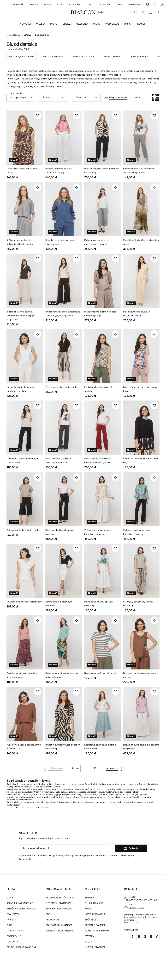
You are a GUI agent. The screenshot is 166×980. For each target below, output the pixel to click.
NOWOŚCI (25, 33)
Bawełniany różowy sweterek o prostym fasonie (22, 685)
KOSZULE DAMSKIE (95, 924)
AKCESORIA (82, 33)
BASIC (127, 33)
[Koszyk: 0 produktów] (158, 22)
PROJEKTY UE (14, 946)
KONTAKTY (12, 951)
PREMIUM (141, 33)
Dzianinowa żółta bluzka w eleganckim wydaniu (136, 323)
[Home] (83, 22)
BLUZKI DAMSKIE (94, 913)
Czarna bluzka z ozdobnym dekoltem (59, 613)
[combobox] (21, 107)
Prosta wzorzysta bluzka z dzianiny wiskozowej (101, 180)
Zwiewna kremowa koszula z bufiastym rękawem (98, 542)
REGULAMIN (52, 929)
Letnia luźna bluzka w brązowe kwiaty (22, 180)
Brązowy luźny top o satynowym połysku (139, 685)
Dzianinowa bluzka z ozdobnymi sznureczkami (22, 470)
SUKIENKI (90, 907)
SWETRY (90, 946)
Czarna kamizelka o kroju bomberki (63, 397)
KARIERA (11, 929)
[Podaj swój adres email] (65, 858)
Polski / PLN (151, 13)
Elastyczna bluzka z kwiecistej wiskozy (99, 399)
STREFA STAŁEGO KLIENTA (60, 940)
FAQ (48, 924)
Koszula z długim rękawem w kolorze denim (60, 252)
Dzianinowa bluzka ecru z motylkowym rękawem (97, 252)
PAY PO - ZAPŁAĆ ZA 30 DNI (21, 957)
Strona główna (13, 45)
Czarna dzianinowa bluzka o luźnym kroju (141, 470)
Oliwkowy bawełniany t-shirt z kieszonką (138, 613)
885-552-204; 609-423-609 (143, 910)
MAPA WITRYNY (15, 940)
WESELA (41, 33)
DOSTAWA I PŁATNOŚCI (58, 913)
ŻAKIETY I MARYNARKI (97, 940)
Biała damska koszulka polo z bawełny (60, 542)
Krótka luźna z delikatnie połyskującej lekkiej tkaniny (20, 252)
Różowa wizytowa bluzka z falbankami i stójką (59, 180)
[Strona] (85, 778)
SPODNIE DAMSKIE (95, 935)
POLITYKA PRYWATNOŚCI (59, 935)
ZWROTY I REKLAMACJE (59, 918)
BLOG (116, 13)
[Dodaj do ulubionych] (38, 125)
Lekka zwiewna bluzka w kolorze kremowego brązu (100, 323)
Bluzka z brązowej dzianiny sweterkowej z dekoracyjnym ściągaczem (21, 325)
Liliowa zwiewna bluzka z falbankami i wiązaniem (141, 756)
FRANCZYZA (13, 924)
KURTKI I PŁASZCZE (95, 957)
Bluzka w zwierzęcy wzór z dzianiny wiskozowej (63, 756)
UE (131, 13)
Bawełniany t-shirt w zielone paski (101, 683)
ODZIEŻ (66, 33)
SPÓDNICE (91, 929)
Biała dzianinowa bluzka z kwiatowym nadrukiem (58, 470)
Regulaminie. (25, 869)
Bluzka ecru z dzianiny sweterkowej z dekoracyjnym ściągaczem (63, 323)
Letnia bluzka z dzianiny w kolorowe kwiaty (141, 399)
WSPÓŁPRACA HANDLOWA (21, 918)
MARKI (97, 33)
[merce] (33, 974)
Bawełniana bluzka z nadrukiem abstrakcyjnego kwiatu (139, 180)
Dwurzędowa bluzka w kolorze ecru (24, 611)
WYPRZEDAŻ (112, 33)
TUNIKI (89, 918)
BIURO (54, 33)
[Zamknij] (158, 5)
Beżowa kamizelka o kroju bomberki (24, 540)
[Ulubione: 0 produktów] (144, 22)
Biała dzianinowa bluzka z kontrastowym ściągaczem (97, 470)
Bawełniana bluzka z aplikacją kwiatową (99, 613)
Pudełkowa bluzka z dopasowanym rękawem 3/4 (24, 756)
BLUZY (88, 951)
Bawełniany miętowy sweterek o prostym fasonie (62, 685)
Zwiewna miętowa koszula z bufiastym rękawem (137, 542)
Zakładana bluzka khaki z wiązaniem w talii (141, 252)
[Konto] (151, 22)
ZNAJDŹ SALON (97, 13)
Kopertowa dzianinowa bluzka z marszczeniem (100, 756)
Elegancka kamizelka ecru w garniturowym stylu (20, 399)
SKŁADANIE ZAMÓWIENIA (60, 907)
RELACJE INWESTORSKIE (20, 913)
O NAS (10, 907)
